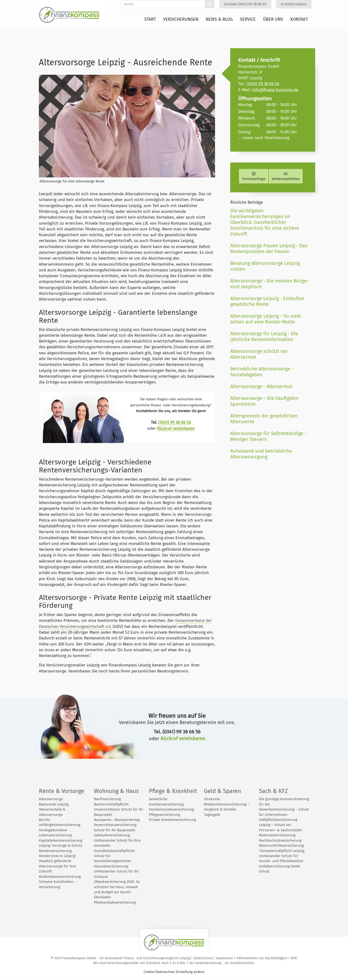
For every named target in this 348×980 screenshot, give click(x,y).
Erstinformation (294, 4)
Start (150, 19)
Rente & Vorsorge (62, 791)
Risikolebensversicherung (60, 877)
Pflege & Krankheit (173, 791)
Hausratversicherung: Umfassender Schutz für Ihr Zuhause (116, 871)
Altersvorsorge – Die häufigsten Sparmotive (264, 401)
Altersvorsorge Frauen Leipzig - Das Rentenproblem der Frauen (269, 248)
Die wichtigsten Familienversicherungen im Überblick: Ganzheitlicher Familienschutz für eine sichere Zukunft (265, 222)
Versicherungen (181, 19)
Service (248, 19)
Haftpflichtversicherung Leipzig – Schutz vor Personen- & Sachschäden (281, 825)
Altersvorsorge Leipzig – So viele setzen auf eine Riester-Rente (266, 319)
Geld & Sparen (223, 791)
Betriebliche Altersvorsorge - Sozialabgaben (262, 372)
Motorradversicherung (277, 835)
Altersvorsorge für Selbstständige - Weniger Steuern (268, 436)
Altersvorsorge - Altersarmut (261, 386)
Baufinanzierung (107, 799)
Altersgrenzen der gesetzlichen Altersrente (264, 419)
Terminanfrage (254, 177)
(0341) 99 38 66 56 (175, 422)
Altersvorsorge (51, 799)
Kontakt (299, 19)
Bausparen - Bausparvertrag (117, 820)
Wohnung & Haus (116, 791)
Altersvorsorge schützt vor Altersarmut (259, 354)
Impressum (225, 958)
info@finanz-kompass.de (275, 90)
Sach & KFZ (273, 791)
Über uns (273, 19)
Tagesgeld (212, 815)
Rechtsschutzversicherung (280, 840)
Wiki (294, 958)
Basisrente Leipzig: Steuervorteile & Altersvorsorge (54, 809)
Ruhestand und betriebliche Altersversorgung (261, 454)
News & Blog (219, 19)
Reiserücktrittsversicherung (281, 846)
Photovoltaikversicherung (115, 902)
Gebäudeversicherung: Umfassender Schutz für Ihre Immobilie (117, 840)
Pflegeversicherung (165, 815)
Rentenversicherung (55, 851)
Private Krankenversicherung (172, 820)
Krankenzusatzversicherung (171, 809)
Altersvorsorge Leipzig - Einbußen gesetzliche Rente (267, 301)
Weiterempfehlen (286, 177)
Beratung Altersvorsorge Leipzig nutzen (265, 266)
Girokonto (212, 799)
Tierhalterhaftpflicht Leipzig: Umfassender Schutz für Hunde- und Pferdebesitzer (282, 856)
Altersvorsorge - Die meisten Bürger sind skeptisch (269, 284)
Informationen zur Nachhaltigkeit (262, 958)
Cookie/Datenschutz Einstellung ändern (174, 972)
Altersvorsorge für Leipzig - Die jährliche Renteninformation (264, 336)
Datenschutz (203, 958)
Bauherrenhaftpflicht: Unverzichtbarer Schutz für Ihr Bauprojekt (119, 809)
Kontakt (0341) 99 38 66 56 (245, 4)
